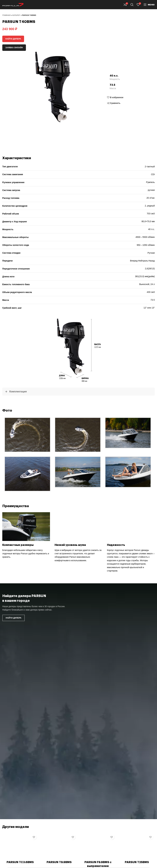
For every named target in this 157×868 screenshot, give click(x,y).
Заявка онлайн (14, 48)
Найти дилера (13, 39)
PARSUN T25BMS (137, 862)
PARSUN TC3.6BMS (20, 862)
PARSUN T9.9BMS (59, 862)
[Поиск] (132, 5)
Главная (6, 15)
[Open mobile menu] (149, 5)
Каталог (16, 15)
